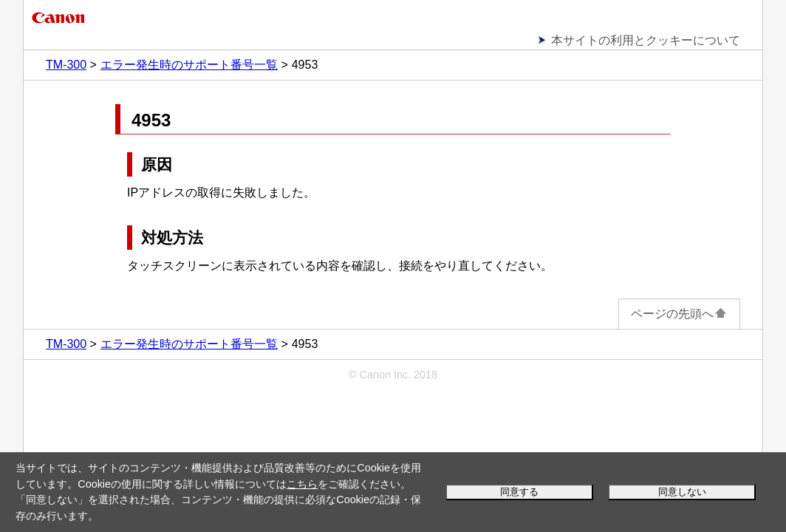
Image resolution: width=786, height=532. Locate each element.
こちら (302, 484)
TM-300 (66, 65)
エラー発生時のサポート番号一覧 (189, 65)
